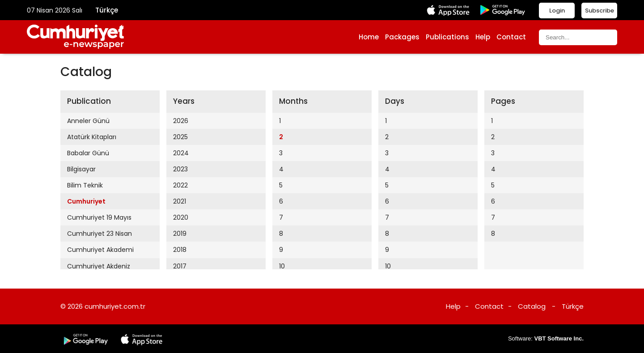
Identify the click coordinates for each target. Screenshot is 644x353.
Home (369, 37)
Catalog (532, 306)
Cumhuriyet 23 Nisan (100, 234)
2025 (180, 137)
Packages (402, 37)
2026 (181, 121)
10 (282, 266)
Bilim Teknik (85, 185)
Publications (447, 37)
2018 (180, 250)
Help (483, 37)
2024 (181, 153)
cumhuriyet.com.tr (115, 306)
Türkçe (107, 10)
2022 (180, 185)
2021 (180, 201)
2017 (180, 266)
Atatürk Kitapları (92, 137)
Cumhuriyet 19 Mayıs (99, 217)
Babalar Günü (88, 153)
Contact (511, 37)
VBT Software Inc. (559, 338)
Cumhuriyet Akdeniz (99, 266)
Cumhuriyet (86, 201)
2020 (181, 217)
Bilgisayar (81, 169)
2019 (180, 234)
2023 (180, 169)
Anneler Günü (88, 121)
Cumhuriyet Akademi (100, 250)
